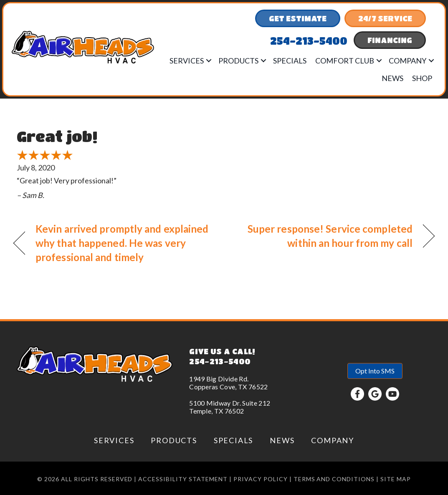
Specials (290, 61)
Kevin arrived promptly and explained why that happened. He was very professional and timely (122, 243)
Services (187, 61)
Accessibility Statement (183, 479)
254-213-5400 (220, 361)
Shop (422, 78)
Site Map (396, 479)
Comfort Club (345, 61)
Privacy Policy (261, 479)
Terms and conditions (334, 479)
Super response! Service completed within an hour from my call (324, 236)
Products (238, 61)
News (392, 78)
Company (408, 61)
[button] (209, 61)
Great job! (57, 136)
